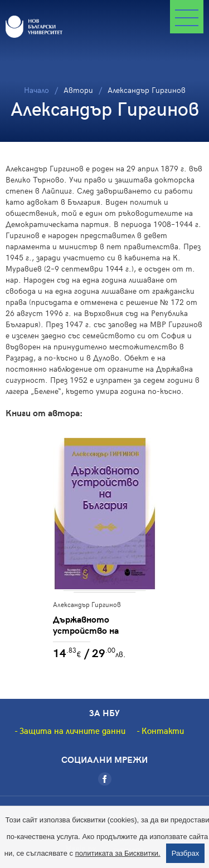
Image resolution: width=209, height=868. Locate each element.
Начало (37, 90)
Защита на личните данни (72, 731)
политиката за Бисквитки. (118, 853)
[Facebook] (105, 779)
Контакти (163, 731)
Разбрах (186, 853)
